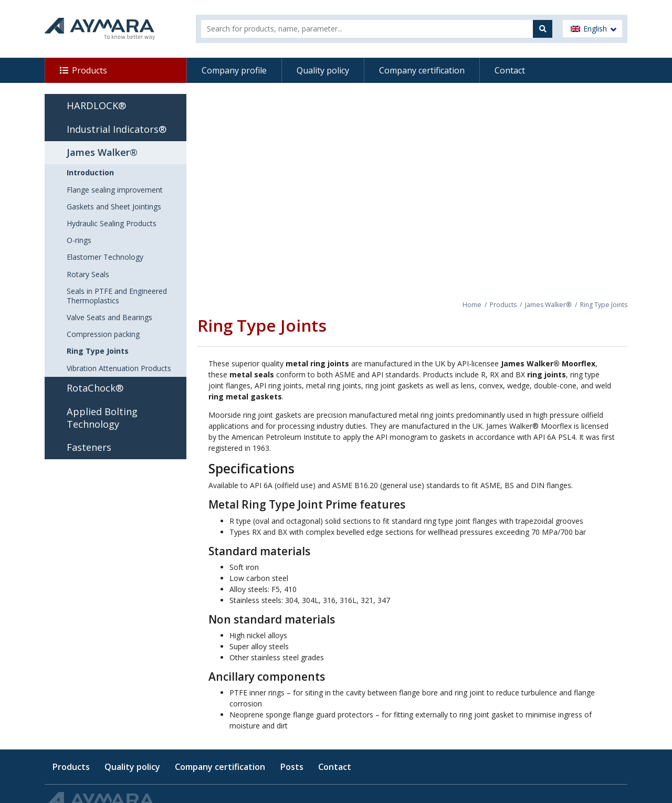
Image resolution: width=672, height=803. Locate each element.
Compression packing (103, 334)
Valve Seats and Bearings (109, 317)
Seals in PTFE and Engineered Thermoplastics (117, 296)
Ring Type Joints (98, 351)
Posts (292, 767)
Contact (510, 70)
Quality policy (323, 70)
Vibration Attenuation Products (119, 368)
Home (472, 305)
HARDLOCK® (96, 105)
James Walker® (548, 305)
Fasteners (89, 447)
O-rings (79, 240)
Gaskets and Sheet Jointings (114, 207)
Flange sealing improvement (115, 190)
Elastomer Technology (105, 257)
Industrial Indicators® (117, 129)
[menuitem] (592, 29)
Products (90, 70)
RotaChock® (95, 388)
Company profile (234, 70)
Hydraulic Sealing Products (112, 223)
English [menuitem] (595, 29)
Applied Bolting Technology (102, 418)
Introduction (90, 172)
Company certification (422, 70)
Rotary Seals (88, 274)
